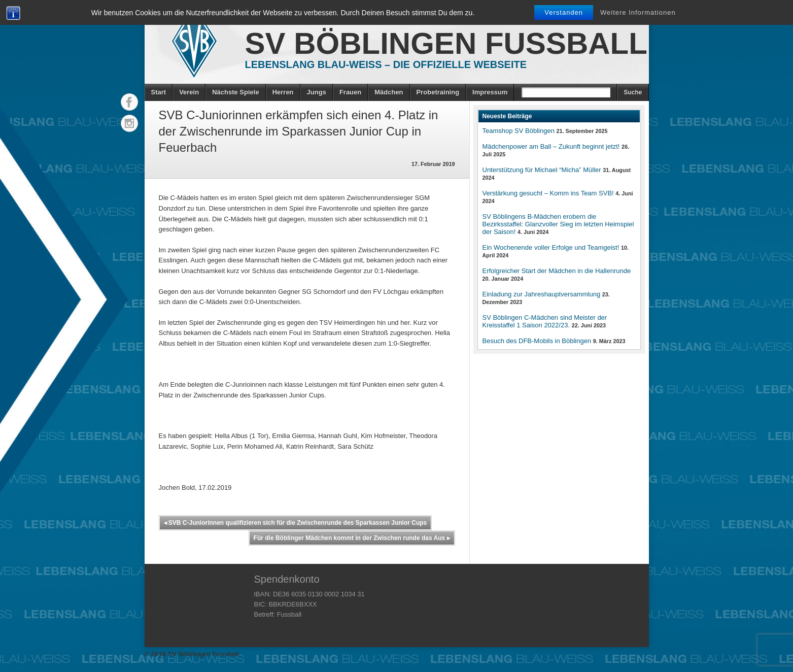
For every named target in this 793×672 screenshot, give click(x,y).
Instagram (129, 123)
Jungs (317, 92)
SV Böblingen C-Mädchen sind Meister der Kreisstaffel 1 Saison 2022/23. (545, 321)
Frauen (350, 92)
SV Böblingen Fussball (446, 43)
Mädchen (389, 92)
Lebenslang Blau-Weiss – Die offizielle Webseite (386, 64)
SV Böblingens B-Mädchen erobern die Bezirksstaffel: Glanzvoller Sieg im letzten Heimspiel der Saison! (558, 224)
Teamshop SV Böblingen (519, 131)
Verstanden (564, 12)
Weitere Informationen (638, 12)
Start (159, 92)
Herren (283, 92)
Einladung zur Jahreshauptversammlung (542, 294)
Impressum (490, 92)
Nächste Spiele (236, 92)
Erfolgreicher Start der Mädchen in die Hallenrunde (557, 271)
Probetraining (438, 92)
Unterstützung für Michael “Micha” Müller (542, 170)
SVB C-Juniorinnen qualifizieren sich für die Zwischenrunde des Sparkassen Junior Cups (296, 523)
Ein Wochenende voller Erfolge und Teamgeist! (551, 247)
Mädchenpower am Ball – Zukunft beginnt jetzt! (551, 146)
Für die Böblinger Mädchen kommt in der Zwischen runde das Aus (352, 538)
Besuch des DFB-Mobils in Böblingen (537, 341)
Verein (189, 92)
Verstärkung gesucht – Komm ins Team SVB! (548, 193)
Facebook (129, 102)
